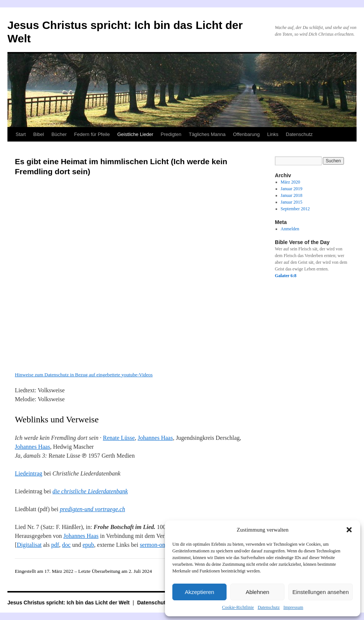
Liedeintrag (29, 473)
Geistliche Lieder (135, 134)
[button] (349, 530)
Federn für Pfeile (92, 134)
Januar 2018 (292, 195)
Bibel (38, 134)
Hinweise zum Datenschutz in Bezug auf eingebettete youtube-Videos (84, 375)
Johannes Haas (155, 438)
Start (21, 134)
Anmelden (290, 229)
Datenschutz (269, 607)
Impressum (293, 607)
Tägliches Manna (207, 134)
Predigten (171, 134)
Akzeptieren (199, 592)
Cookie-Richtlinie (238, 607)
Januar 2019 (292, 189)
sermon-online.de (160, 545)
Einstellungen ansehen (321, 592)
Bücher (59, 134)
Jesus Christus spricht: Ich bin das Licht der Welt (69, 603)
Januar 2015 (292, 202)
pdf (55, 545)
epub (88, 545)
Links (273, 134)
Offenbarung (246, 134)
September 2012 (295, 209)
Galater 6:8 (286, 276)
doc (66, 545)
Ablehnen (257, 592)
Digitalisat (29, 545)
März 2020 (290, 182)
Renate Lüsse (119, 438)
